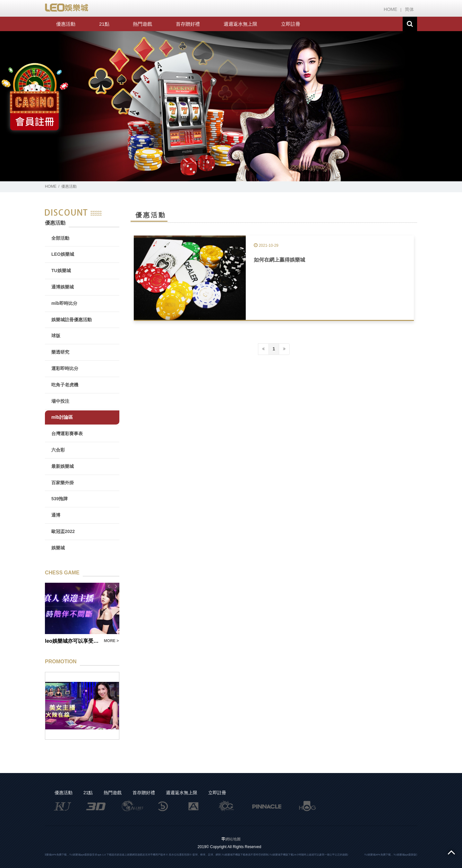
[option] (231, 106)
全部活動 (60, 238)
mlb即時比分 (64, 303)
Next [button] (116, 586)
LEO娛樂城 (63, 254)
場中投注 (60, 401)
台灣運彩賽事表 (67, 434)
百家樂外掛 (63, 483)
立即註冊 (291, 24)
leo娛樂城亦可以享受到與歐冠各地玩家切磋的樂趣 (73, 641)
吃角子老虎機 (65, 385)
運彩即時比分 (65, 368)
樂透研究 (60, 352)
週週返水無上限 (240, 24)
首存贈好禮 (188, 24)
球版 (56, 336)
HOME (390, 9)
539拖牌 (60, 499)
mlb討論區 (62, 417)
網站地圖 (233, 839)
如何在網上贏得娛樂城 (279, 260)
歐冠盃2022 (63, 531)
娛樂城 (58, 548)
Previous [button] (109, 586)
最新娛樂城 (63, 466)
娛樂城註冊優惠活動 (72, 320)
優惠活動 (66, 24)
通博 (56, 515)
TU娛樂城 (61, 271)
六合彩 (58, 450)
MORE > (111, 641)
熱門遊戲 (142, 24)
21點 (104, 24)
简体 (409, 9)
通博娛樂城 (63, 287)
